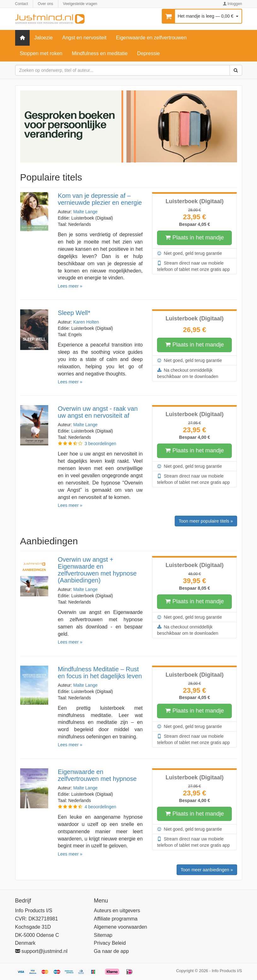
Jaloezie (44, 38)
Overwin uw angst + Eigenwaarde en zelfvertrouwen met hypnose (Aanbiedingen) (97, 570)
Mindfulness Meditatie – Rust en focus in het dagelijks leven (100, 673)
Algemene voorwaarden (121, 927)
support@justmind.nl (41, 951)
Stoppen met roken (41, 53)
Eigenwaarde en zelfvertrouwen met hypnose (97, 775)
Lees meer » (70, 286)
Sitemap (103, 935)
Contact (22, 4)
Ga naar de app (111, 951)
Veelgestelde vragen (80, 4)
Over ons (46, 4)
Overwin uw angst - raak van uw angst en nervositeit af (98, 412)
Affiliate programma (116, 919)
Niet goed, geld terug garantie (189, 253)
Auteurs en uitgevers (117, 911)
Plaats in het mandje (195, 238)
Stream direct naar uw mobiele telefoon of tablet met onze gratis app (193, 266)
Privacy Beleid (110, 943)
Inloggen (232, 4)
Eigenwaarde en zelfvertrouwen (151, 38)
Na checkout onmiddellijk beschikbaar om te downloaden (188, 373)
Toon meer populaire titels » (206, 521)
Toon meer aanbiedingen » (207, 870)
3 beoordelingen (100, 444)
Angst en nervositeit (84, 38)
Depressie (149, 53)
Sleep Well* (74, 313)
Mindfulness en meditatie (100, 53)
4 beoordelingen (100, 807)
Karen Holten (86, 322)
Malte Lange (85, 212)
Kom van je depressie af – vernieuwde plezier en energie (100, 199)
